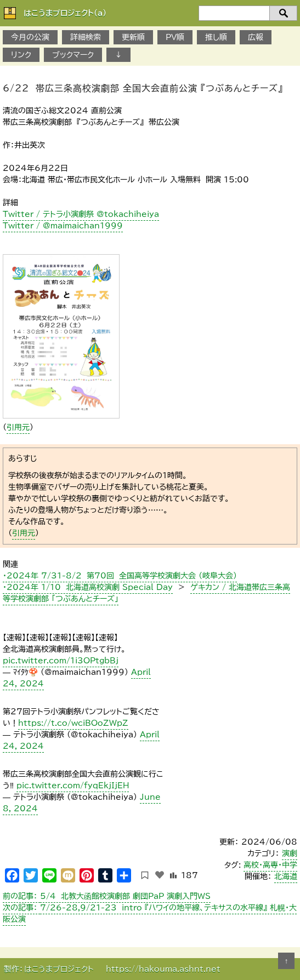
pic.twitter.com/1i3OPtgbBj (61, 661)
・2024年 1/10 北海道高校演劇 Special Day (88, 587)
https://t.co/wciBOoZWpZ (73, 723)
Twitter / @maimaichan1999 (63, 226)
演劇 (290, 853)
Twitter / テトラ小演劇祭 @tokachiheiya (81, 214)
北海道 (286, 876)
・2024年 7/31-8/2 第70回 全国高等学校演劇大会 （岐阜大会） (120, 576)
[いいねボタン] (160, 875)
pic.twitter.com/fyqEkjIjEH (73, 786)
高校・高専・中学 (270, 865)
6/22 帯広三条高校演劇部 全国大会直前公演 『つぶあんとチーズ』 (143, 88)
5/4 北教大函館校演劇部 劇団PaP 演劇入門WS (107, 896)
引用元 (18, 427)
